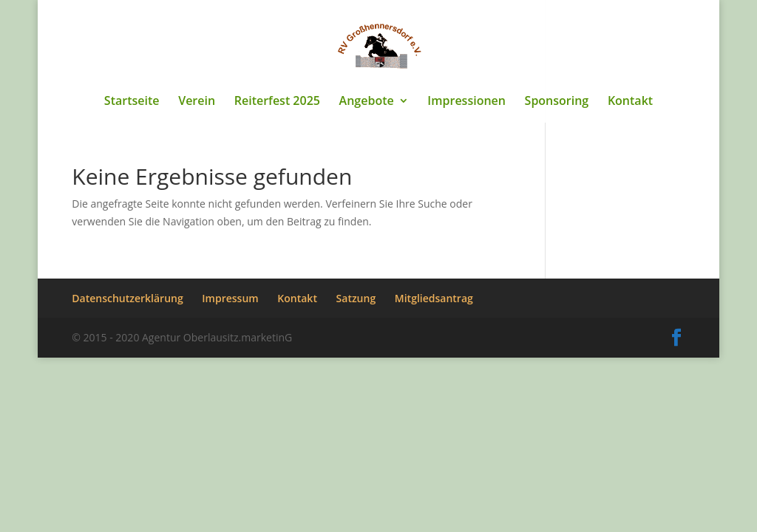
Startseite (132, 102)
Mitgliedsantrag (434, 298)
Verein (197, 102)
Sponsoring (557, 102)
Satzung (356, 298)
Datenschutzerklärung (127, 298)
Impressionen (466, 102)
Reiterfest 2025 (277, 102)
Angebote (367, 102)
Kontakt (630, 102)
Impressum (230, 298)
